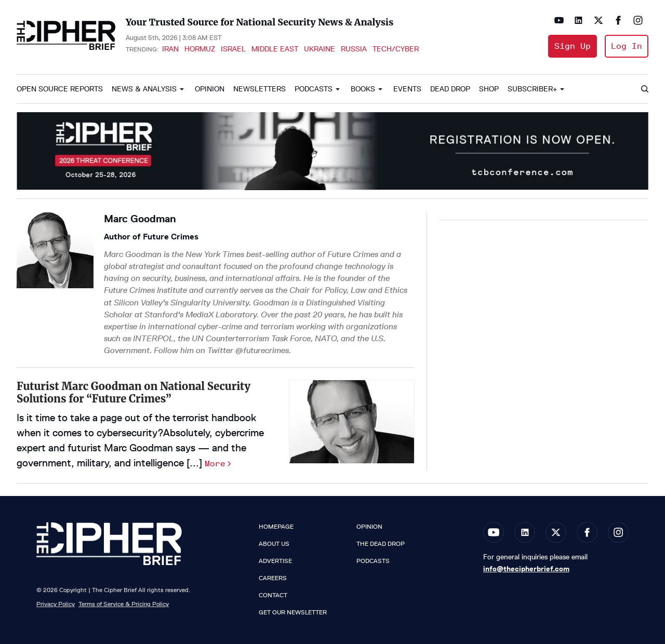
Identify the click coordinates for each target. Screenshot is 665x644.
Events (407, 89)
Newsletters (260, 89)
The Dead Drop (381, 544)
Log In (627, 46)
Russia (354, 49)
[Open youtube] (559, 20)
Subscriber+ (532, 89)
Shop (489, 89)
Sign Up (573, 46)
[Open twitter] (598, 20)
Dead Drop (450, 89)
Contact (273, 595)
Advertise (275, 561)
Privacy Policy (56, 604)
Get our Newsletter (293, 612)
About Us (274, 544)
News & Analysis (144, 89)
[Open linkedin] (579, 20)
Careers (273, 578)
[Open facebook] (618, 20)
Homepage (276, 527)
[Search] (644, 89)
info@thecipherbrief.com (526, 569)
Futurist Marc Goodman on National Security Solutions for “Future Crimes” (134, 392)
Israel (233, 49)
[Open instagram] (638, 20)
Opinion (210, 89)
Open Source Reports (60, 89)
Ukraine (320, 49)
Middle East (275, 49)
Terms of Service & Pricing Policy (124, 604)
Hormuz (200, 49)
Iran (170, 49)
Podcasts (314, 89)
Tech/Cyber (396, 49)
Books (363, 89)
